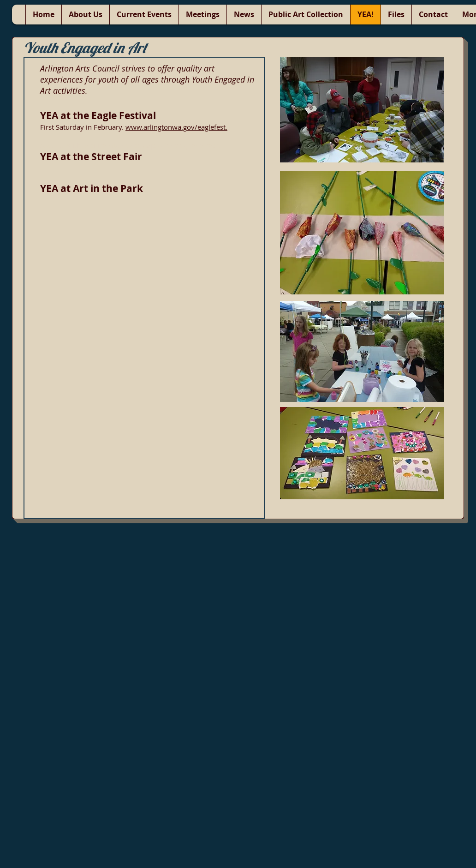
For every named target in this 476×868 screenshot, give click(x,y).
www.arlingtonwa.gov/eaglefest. (176, 127)
